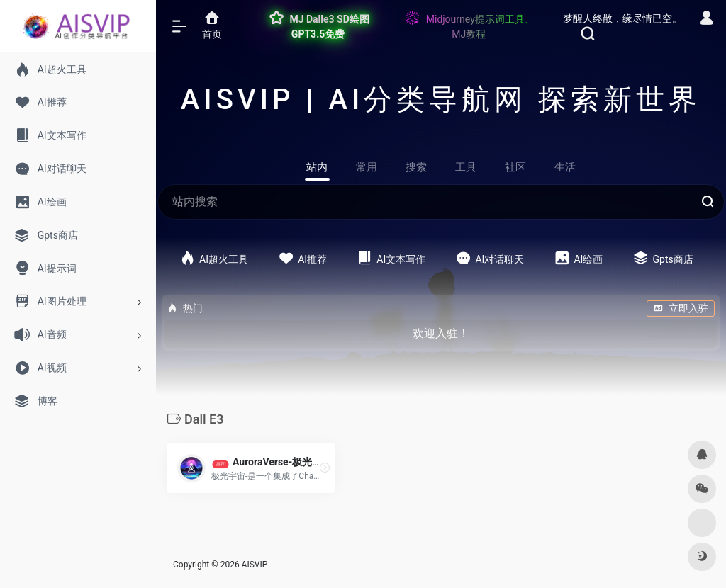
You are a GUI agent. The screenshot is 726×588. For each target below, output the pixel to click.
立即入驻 (681, 308)
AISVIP (255, 565)
